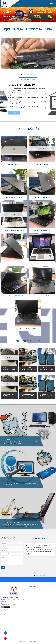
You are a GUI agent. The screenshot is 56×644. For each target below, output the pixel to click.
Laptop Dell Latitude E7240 (28, 329)
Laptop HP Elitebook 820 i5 (42, 263)
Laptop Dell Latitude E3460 (14, 197)
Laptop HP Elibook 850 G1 (42, 197)
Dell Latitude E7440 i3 (14, 164)
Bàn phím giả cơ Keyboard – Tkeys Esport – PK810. (28, 368)
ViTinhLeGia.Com (33, 642)
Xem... (28, 554)
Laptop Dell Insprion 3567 (42, 164)
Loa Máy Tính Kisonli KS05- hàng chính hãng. (47, 368)
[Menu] (53, 3)
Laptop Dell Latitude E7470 (42, 296)
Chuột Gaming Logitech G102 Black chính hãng (9, 368)
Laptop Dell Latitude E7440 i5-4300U (14, 296)
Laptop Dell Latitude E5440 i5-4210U (14, 263)
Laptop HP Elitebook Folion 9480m (14, 230)
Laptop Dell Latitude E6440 (42, 230)
